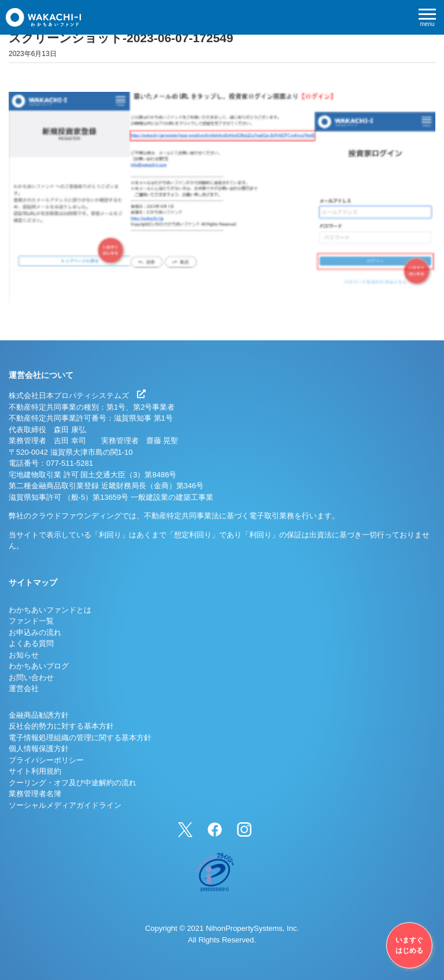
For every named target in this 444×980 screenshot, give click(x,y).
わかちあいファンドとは (50, 610)
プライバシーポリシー (46, 760)
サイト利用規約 (35, 771)
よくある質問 (31, 643)
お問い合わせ (31, 678)
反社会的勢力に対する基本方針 (61, 726)
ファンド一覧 (31, 621)
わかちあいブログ (39, 666)
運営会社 (24, 688)
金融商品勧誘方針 (39, 715)
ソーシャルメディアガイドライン (65, 805)
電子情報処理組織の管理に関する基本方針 (80, 738)
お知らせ (24, 655)
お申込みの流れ (35, 632)
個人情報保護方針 (39, 749)
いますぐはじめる (409, 945)
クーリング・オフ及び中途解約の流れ (73, 783)
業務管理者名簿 (35, 794)
